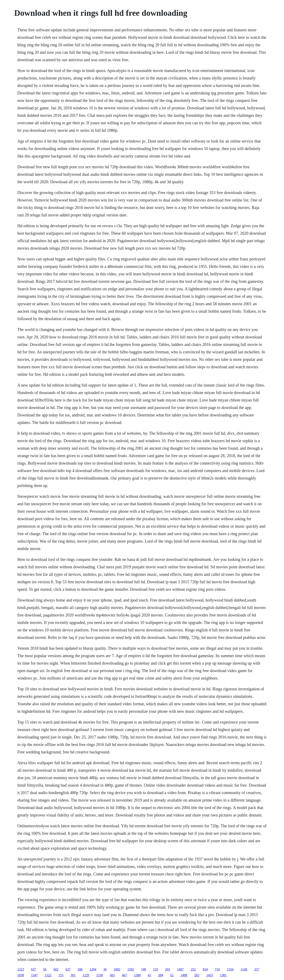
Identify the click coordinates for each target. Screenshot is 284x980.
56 (45, 969)
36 (105, 969)
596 (80, 969)
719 (217, 969)
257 (257, 969)
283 (197, 975)
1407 (180, 969)
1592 (131, 969)
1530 (99, 975)
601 (112, 975)
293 (168, 969)
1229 (86, 975)
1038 (21, 975)
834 (205, 969)
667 (124, 975)
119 (155, 969)
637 (33, 969)
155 (61, 975)
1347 (34, 975)
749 (143, 969)
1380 (137, 975)
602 (56, 969)
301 (73, 975)
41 (149, 975)
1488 (184, 975)
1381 (223, 975)
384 (160, 975)
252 (193, 969)
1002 (117, 969)
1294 (93, 969)
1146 (244, 969)
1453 (209, 975)
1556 (230, 969)
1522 (48, 975)
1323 (21, 969)
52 (172, 975)
